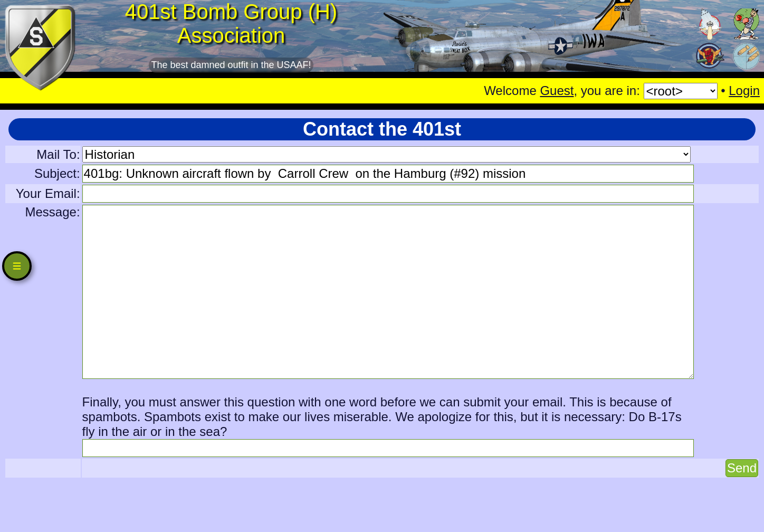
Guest (557, 91)
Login (744, 91)
